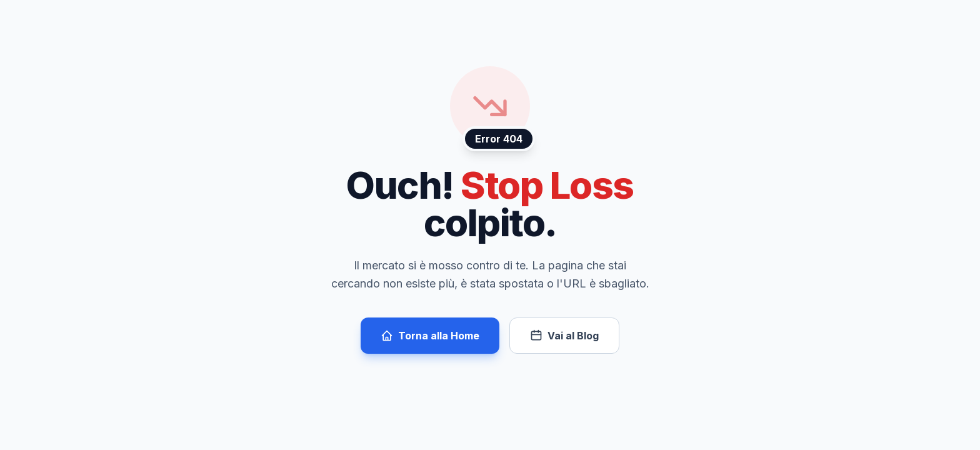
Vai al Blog (564, 336)
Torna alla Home (430, 336)
